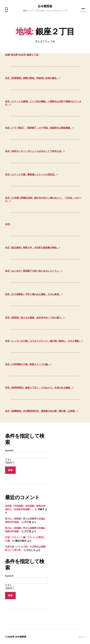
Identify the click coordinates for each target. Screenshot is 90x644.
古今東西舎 (45, 6)
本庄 (7, 224)
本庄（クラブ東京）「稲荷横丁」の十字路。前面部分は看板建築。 (39, 128)
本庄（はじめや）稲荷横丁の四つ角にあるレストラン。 (33, 271)
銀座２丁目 (33, 55)
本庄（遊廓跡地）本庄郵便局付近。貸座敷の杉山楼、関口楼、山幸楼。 (41, 411)
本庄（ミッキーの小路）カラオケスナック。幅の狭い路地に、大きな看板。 (43, 341)
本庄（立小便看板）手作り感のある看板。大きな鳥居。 (33, 294)
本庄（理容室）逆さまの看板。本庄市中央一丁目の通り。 (34, 318)
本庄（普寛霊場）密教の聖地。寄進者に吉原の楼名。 (32, 78)
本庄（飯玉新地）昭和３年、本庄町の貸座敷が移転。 (32, 248)
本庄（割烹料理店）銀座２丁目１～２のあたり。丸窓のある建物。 (39, 388)
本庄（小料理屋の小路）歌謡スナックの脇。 (27, 364)
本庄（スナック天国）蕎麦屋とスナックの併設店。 (31, 175)
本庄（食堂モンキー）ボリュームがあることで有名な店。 (34, 151)
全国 (7, 55)
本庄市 (22, 55)
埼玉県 (14, 55)
